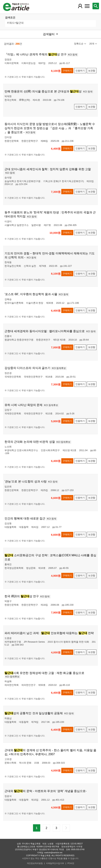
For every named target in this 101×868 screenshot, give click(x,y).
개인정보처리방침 (35, 863)
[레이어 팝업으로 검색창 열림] (96, 6)
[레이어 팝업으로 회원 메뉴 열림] (80, 6)
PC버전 (71, 863)
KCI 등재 (73, 55)
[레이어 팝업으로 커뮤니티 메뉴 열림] (87, 6)
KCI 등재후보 (59, 368)
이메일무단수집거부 (55, 863)
